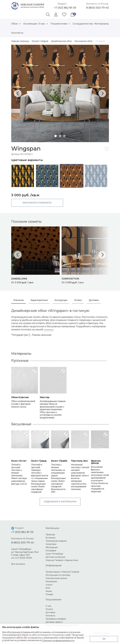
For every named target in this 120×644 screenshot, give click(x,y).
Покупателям (61, 24)
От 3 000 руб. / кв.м (36, 280)
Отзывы (49, 594)
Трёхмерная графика (56, 541)
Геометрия (51, 544)
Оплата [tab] (78, 300)
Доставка (50, 612)
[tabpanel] (60, 93)
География (51, 551)
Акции (49, 591)
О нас (44, 24)
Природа (50, 534)
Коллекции (30, 24)
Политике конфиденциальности (58, 640)
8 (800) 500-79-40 (98, 8)
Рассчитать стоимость (35, 203)
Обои (17, 24)
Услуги (49, 585)
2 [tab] (60, 136)
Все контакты (18, 564)
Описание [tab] (19, 300)
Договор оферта (54, 622)
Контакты (17, 33)
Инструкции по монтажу (58, 575)
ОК (104, 639)
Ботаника (50, 538)
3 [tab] (65, 136)
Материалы (102, 24)
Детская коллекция (55, 557)
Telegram (62, 4)
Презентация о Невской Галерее (62, 572)
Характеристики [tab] (39, 300)
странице (49, 330)
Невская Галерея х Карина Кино (62, 560)
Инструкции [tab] (61, 300)
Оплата (49, 609)
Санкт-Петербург (54, 554)
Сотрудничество (83, 24)
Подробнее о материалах (60, 502)
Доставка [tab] (94, 300)
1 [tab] (56, 136)
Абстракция (52, 547)
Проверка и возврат (56, 619)
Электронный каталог (56, 578)
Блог (48, 588)
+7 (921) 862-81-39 (65, 8)
